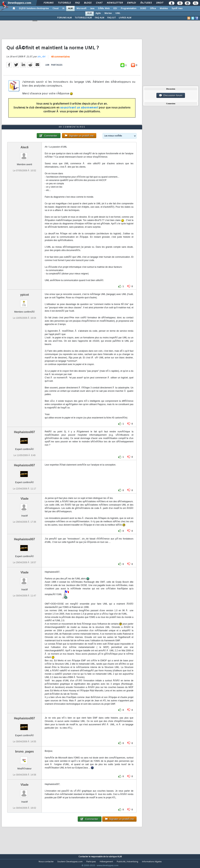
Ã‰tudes (146, 3)
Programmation (129, 9)
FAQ (77, 3)
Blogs (88, 3)
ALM (70, 9)
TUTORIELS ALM (83, 18)
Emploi (131, 3)
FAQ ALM (100, 18)
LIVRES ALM (125, 18)
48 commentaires (60, 59)
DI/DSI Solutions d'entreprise (34, 9)
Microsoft (81, 9)
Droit (160, 3)
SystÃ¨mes (177, 9)
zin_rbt (41, 59)
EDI (115, 9)
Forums (49, 3)
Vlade (25, 505)
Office (153, 9)
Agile (98, 13)
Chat (99, 3)
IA (63, 9)
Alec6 (25, 154)
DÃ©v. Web (104, 9)
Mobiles (164, 9)
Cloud (55, 9)
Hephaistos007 (25, 439)
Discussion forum (171, 95)
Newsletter (115, 3)
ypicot (24, 302)
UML (118, 13)
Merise (108, 13)
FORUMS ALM (64, 18)
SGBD (143, 9)
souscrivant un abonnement (79, 110)
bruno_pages (24, 758)
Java (92, 9)
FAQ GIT (112, 18)
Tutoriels (64, 3)
